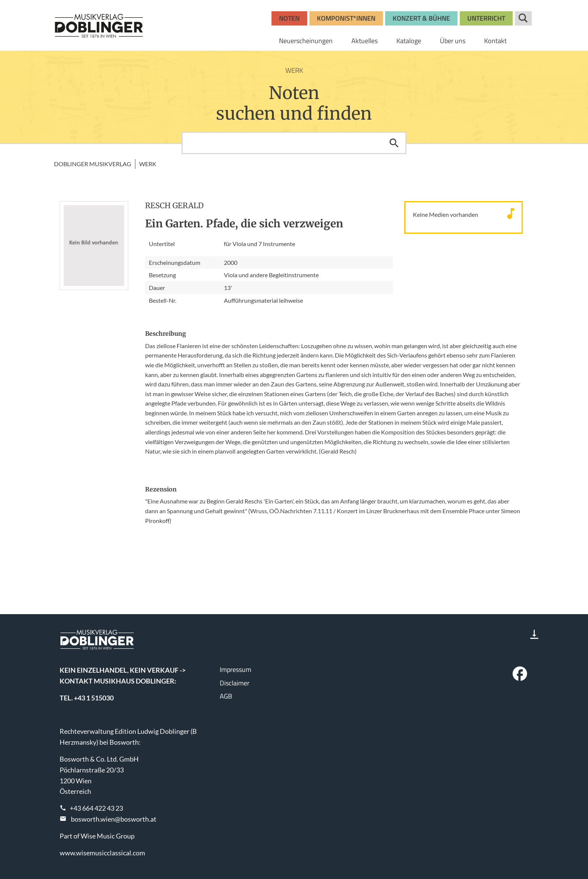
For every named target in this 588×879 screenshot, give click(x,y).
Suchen (394, 143)
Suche (523, 18)
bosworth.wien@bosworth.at (114, 819)
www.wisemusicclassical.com (102, 853)
